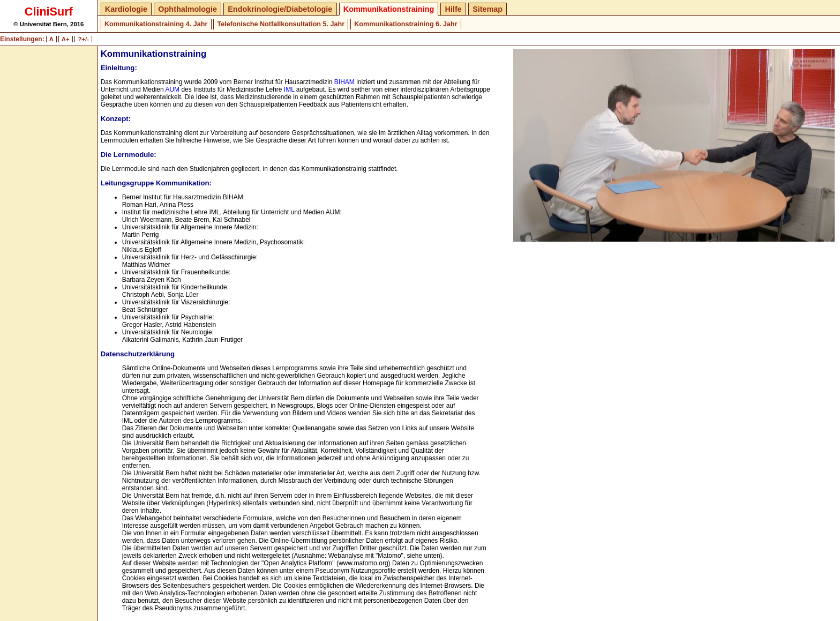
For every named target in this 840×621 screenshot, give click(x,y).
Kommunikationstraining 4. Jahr (156, 24)
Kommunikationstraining (389, 9)
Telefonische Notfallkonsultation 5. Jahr (281, 24)
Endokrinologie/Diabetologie (280, 9)
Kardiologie (126, 9)
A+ (66, 39)
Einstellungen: (22, 39)
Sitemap (487, 9)
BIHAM (344, 82)
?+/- (83, 39)
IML (289, 89)
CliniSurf (49, 12)
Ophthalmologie (187, 9)
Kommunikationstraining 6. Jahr (406, 24)
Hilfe (453, 9)
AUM (172, 89)
